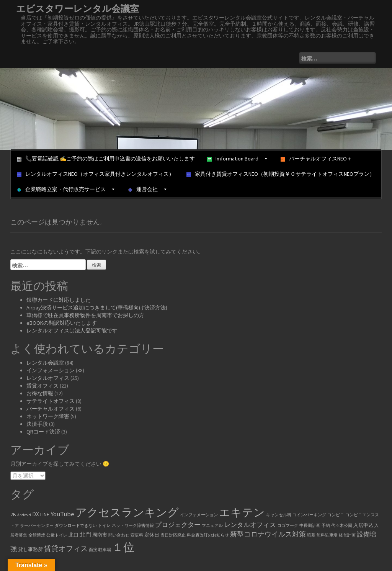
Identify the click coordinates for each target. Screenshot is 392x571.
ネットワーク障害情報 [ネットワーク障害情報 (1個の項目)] (133, 526)
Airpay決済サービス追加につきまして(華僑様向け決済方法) (97, 308)
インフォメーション (51, 370)
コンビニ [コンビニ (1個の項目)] (336, 515)
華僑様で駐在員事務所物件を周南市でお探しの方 (85, 315)
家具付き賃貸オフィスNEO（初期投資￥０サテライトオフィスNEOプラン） (281, 174)
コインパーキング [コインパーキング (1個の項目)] (309, 515)
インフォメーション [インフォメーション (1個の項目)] (199, 515)
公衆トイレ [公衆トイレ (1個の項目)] (57, 535)
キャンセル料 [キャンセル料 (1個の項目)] (279, 515)
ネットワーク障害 (48, 416)
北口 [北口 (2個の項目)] (73, 535)
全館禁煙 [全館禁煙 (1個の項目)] (37, 535)
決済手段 (37, 424)
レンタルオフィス (48, 378)
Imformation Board (238, 159)
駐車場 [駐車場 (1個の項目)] (105, 550)
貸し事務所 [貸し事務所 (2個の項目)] (30, 549)
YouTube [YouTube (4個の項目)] (62, 514)
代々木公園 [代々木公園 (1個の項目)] (342, 526)
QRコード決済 (43, 432)
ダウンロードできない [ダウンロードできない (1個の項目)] (76, 526)
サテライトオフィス (51, 401)
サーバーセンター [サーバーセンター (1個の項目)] (37, 526)
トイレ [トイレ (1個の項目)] (104, 526)
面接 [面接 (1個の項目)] (93, 550)
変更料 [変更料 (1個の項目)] (137, 535)
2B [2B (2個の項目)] (13, 515)
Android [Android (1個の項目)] (24, 515)
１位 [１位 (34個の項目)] (123, 547)
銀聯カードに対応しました (59, 300)
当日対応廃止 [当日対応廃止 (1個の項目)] (173, 535)
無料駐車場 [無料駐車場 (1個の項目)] (327, 535)
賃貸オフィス (42, 386)
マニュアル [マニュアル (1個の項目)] (212, 526)
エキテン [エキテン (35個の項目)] (242, 512)
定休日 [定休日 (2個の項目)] (152, 535)
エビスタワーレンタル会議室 (78, 9)
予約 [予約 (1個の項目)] (326, 526)
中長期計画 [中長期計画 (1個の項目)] (310, 526)
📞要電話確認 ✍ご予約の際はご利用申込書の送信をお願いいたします (106, 159)
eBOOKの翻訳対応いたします (62, 323)
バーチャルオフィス (51, 409)
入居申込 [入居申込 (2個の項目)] (363, 525)
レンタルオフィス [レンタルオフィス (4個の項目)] (250, 525)
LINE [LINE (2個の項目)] (45, 515)
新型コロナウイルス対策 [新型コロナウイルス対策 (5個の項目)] (268, 534)
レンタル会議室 (45, 363)
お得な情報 (40, 393)
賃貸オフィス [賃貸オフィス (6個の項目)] (66, 548)
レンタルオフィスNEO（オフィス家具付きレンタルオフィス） (96, 174)
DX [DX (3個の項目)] (36, 514)
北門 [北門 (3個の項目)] (85, 534)
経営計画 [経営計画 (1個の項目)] (347, 535)
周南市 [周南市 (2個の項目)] (100, 535)
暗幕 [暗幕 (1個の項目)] (311, 535)
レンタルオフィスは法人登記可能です (72, 330)
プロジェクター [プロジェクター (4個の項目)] (178, 525)
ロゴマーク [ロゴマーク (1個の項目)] (288, 526)
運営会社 (148, 189)
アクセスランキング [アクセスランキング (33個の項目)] (127, 512)
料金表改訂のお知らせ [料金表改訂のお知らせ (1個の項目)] (208, 535)
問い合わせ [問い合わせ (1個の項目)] (119, 535)
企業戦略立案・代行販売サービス (66, 189)
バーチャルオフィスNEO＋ (316, 159)
